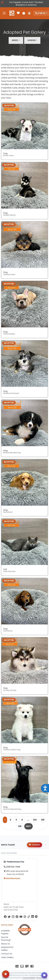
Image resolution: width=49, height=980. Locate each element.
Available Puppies (5, 932)
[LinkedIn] (33, 917)
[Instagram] (13, 917)
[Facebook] (5, 917)
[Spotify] (36, 917)
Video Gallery (7, 957)
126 (20, 826)
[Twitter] (9, 917)
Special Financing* (6, 939)
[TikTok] (29, 917)
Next (28, 826)
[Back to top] (46, 845)
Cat (5, 569)
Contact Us (7, 954)
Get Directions (12, 878)
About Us (5, 944)
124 (35, 820)
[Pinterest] (17, 917)
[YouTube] (21, 917)
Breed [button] (15, 40)
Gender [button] (31, 40)
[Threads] (25, 917)
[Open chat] (44, 975)
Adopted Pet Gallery (7, 949)
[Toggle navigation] (4, 13)
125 (43, 820)
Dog (5, 153)
